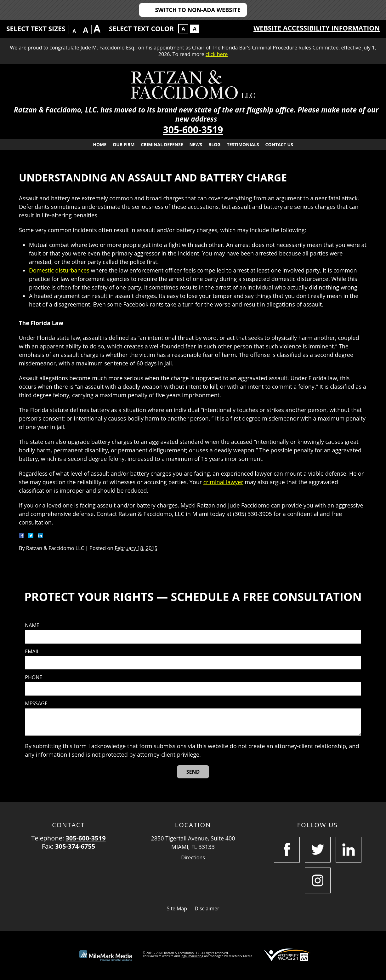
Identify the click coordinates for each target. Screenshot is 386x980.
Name (32, 625)
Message (36, 704)
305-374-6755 (75, 846)
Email (32, 652)
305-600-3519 (193, 130)
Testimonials (243, 144)
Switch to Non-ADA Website (198, 10)
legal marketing (192, 956)
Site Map (177, 908)
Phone (34, 677)
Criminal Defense (162, 144)
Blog (215, 144)
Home (100, 144)
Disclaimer (207, 908)
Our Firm (124, 144)
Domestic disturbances (59, 270)
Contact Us (279, 144)
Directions (193, 858)
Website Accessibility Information (317, 28)
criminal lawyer (223, 482)
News (196, 144)
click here (217, 54)
